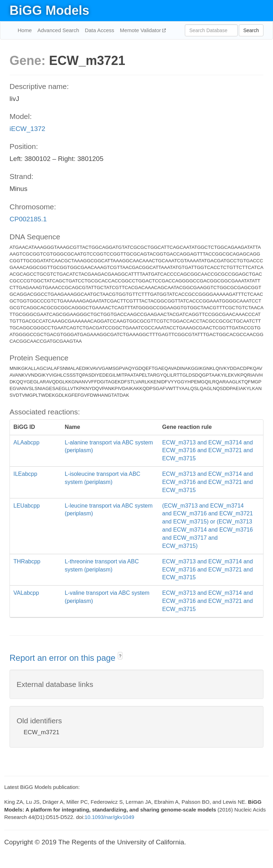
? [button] (120, 656)
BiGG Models (49, 10)
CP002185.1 (28, 219)
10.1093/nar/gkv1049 (110, 817)
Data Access (99, 30)
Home (25, 30)
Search (251, 30)
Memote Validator (141, 30)
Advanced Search (58, 30)
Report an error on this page (64, 658)
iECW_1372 (27, 129)
